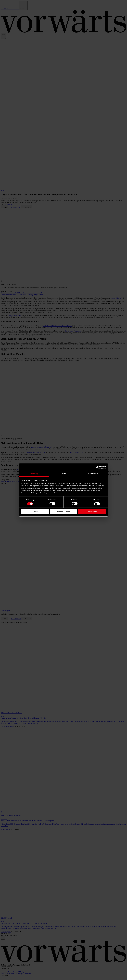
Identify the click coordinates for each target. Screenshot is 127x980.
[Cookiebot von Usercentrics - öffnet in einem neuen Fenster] (97, 467)
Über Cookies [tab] (93, 474)
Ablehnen (35, 512)
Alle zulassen (92, 512)
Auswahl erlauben (63, 512)
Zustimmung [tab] (34, 474)
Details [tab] (63, 474)
